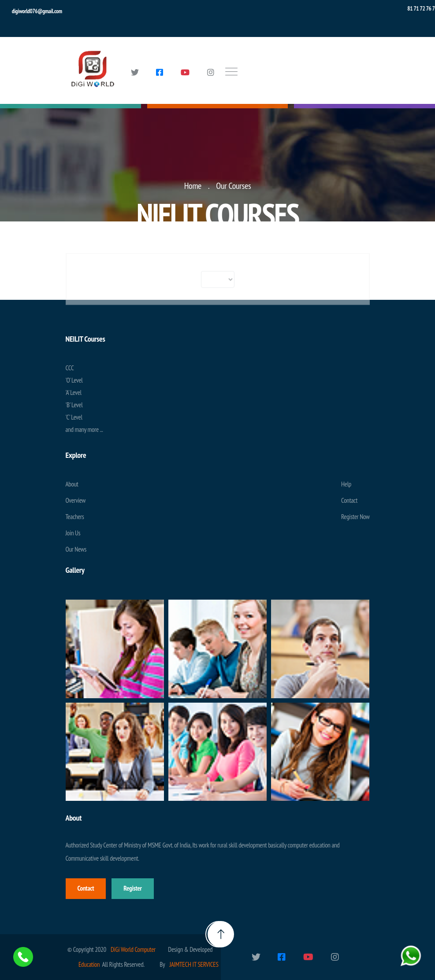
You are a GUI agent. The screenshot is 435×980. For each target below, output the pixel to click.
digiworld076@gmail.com (37, 11)
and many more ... (84, 429)
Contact (349, 500)
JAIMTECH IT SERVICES (194, 964)
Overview (76, 500)
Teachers (75, 517)
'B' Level (74, 405)
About (72, 484)
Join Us (73, 533)
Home (193, 186)
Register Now (355, 517)
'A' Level (74, 392)
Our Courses (233, 186)
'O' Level (74, 380)
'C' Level (74, 417)
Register (132, 888)
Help (346, 484)
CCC (70, 368)
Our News (76, 549)
